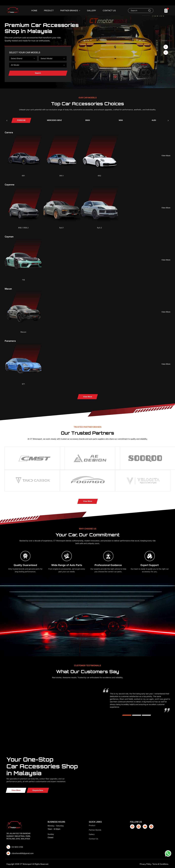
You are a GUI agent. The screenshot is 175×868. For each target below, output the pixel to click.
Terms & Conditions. (161, 864)
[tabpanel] (88, 265)
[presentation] (7, 120)
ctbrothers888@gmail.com (23, 853)
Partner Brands (70, 11)
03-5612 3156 (17, 847)
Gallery (92, 11)
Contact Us (109, 11)
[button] (166, 53)
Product (49, 11)
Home (34, 11)
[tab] (21, 120)
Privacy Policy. (146, 864)
